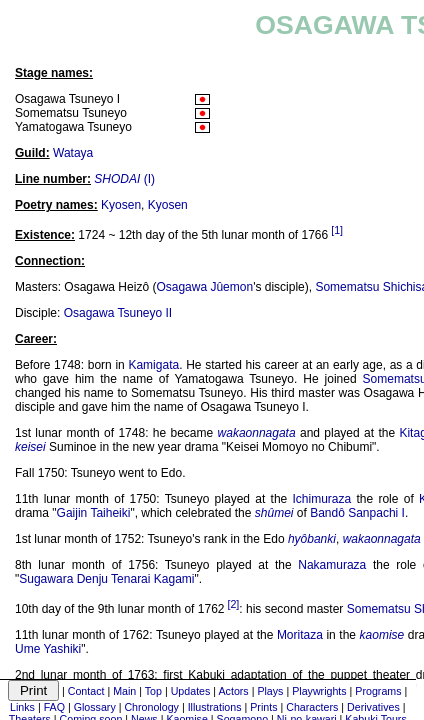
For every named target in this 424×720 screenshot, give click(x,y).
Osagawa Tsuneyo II (118, 313)
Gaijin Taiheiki (94, 513)
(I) (124, 179)
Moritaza (300, 635)
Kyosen (121, 205)
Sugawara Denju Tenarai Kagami (106, 579)
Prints (263, 707)
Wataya (73, 153)
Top (153, 691)
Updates (191, 691)
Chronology (151, 707)
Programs (378, 691)
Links (22, 707)
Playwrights (319, 691)
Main (124, 691)
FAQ (54, 707)
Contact (86, 691)
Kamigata (153, 365)
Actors (233, 691)
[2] (233, 604)
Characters (312, 707)
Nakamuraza (332, 565)
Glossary (95, 707)
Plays (270, 691)
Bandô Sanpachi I (357, 513)
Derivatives (373, 707)
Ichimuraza (322, 499)
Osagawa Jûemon (204, 287)
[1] (337, 230)
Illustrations (215, 707)
